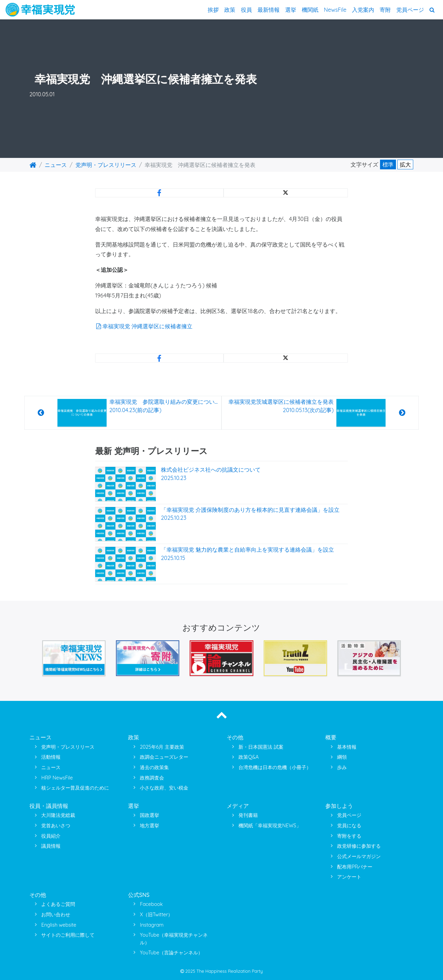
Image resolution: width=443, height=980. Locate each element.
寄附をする (349, 836)
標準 (388, 164)
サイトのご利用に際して (68, 935)
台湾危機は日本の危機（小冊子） (275, 767)
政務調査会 (152, 778)
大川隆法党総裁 (58, 815)
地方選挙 (150, 826)
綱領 (342, 757)
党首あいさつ (56, 826)
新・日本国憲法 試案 (261, 747)
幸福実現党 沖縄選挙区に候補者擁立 (144, 326)
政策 (230, 10)
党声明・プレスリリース (106, 165)
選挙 (291, 10)
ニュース (56, 165)
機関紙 (310, 10)
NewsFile (335, 10)
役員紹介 (51, 836)
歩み (342, 767)
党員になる (349, 826)
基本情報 (347, 747)
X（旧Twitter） (156, 915)
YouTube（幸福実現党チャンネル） (174, 939)
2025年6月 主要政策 (162, 747)
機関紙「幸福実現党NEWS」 (270, 826)
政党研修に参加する (359, 846)
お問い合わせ (56, 915)
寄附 (385, 10)
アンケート (349, 877)
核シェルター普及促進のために (75, 788)
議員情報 (51, 846)
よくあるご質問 (58, 904)
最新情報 (269, 10)
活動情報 (51, 757)
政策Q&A (248, 757)
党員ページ (410, 10)
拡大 (405, 164)
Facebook (151, 904)
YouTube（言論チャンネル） (171, 953)
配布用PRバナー (355, 867)
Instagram (152, 925)
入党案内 (363, 10)
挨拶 (213, 10)
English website (59, 925)
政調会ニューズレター (164, 757)
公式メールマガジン (359, 856)
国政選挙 (150, 815)
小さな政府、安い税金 (164, 788)
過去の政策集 (154, 767)
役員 (246, 10)
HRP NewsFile (57, 778)
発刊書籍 (248, 815)
